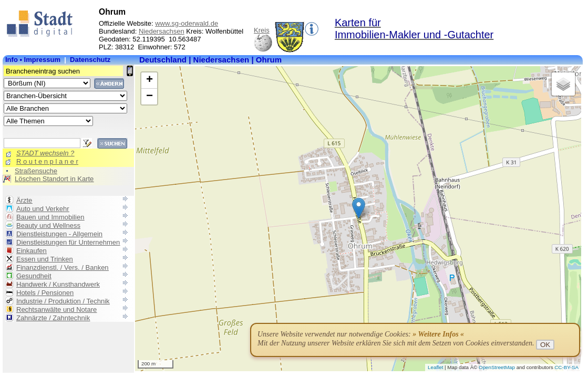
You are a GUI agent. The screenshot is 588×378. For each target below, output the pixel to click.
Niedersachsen (162, 31)
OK (545, 345)
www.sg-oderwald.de (187, 23)
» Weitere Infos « (438, 334)
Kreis (262, 30)
